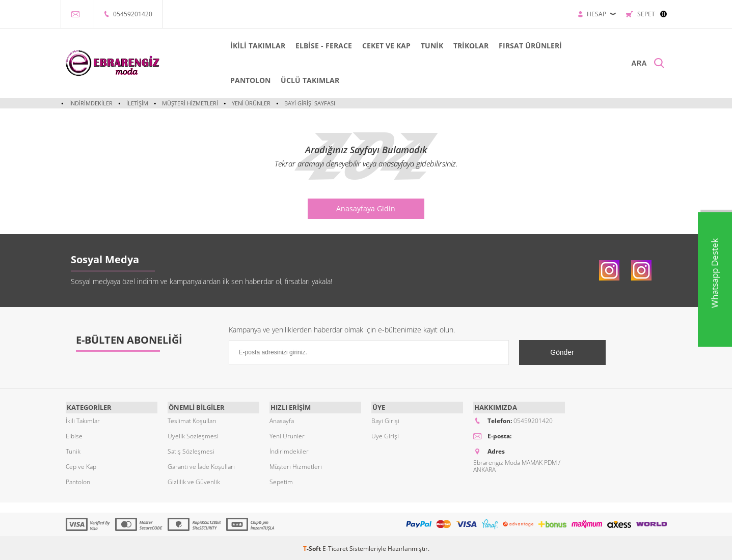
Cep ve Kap (81, 465)
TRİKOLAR (459, 46)
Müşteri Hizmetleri (190, 103)
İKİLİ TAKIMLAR (246, 46)
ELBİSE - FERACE (312, 46)
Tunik (73, 450)
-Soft (313, 547)
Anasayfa (282, 419)
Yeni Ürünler (251, 103)
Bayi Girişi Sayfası (310, 103)
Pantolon (78, 480)
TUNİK (420, 46)
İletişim (137, 103)
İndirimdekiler (91, 103)
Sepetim (281, 480)
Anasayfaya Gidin (366, 208)
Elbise (74, 435)
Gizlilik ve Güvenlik (194, 480)
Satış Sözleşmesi (191, 450)
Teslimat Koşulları (192, 419)
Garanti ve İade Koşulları (201, 465)
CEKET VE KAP (375, 46)
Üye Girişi (385, 435)
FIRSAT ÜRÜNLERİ (519, 46)
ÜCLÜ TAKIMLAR (298, 80)
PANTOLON (239, 80)
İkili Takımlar (83, 419)
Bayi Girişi (385, 419)
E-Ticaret (335, 547)
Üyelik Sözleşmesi (193, 435)
